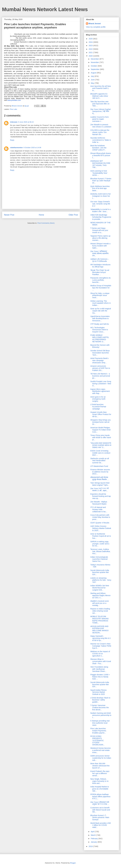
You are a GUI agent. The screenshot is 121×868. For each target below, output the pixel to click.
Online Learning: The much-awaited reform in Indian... (101, 303)
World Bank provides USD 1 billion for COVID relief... (101, 825)
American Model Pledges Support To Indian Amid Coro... (100, 430)
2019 (91, 846)
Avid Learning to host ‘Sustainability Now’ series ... (99, 173)
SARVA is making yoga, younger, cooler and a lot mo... (100, 544)
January (94, 842)
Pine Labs (13, 109)
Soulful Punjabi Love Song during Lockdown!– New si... (101, 384)
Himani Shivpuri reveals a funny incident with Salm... (100, 246)
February (95, 839)
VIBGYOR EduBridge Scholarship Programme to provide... (101, 217)
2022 (91, 49)
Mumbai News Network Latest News (45, 9)
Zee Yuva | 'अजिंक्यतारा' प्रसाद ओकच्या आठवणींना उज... (99, 253)
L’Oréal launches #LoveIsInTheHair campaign (98, 407)
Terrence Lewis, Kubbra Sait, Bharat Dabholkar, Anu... (100, 551)
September (95, 69)
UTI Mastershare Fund (99, 466)
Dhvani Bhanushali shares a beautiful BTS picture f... (101, 155)
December (95, 59)
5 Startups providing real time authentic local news (100, 723)
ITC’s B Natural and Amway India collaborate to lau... (99, 509)
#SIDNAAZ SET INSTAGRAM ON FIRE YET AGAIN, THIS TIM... (100, 164)
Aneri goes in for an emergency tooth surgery (98, 399)
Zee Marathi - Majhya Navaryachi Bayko (99, 503)
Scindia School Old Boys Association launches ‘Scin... (100, 353)
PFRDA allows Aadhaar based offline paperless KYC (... (100, 797)
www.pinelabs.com (14, 100)
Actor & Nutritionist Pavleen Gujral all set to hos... (101, 536)
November (95, 62)
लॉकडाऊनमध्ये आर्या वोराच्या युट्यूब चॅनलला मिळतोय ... (100, 478)
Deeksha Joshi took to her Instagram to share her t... (101, 196)
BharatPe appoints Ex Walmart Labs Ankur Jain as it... (99, 96)
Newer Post (9, 215)
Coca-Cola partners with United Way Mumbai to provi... (100, 517)
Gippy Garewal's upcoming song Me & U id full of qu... (101, 638)
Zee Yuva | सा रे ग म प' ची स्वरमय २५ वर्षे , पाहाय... (99, 490)
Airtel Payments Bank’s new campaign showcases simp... (99, 360)
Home (41, 215)
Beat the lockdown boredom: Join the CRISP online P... (98, 148)
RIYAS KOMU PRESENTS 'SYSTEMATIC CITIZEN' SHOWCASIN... (97, 740)
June (93, 80)
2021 (91, 52)
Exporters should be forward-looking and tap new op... (101, 496)
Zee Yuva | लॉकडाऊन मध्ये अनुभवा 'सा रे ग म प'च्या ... (100, 803)
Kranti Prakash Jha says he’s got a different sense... (100, 773)
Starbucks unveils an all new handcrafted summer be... (100, 461)
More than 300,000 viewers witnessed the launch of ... (100, 766)
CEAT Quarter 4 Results (100, 523)
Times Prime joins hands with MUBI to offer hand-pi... (101, 437)
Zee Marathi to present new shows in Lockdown (101, 126)
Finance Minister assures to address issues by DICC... (100, 472)
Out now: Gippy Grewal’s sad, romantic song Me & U (100, 204)
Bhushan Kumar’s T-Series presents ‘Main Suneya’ (100, 818)
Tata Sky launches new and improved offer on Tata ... (100, 104)
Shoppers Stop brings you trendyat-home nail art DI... (101, 422)
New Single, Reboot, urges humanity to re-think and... (100, 781)
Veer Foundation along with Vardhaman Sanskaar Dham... (99, 669)
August (94, 73)
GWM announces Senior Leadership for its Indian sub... (101, 758)
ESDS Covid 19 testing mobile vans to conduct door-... (100, 453)
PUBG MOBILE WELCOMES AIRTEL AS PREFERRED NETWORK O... (100, 338)
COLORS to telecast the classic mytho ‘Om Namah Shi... (100, 132)
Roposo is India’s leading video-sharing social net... (100, 611)
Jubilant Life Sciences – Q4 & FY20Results (100, 260)
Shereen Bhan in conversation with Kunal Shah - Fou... (101, 661)
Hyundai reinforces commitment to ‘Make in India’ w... (101, 140)
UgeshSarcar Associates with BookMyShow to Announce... (100, 318)
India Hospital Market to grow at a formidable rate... (100, 789)
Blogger (73, 863)
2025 (91, 39)
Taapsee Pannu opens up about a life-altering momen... (100, 238)
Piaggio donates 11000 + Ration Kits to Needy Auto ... (100, 677)
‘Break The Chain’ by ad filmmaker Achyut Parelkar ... (100, 272)
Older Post (73, 215)
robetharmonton (16, 148)
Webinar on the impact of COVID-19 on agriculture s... (100, 654)
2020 (91, 56)
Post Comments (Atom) (46, 223)
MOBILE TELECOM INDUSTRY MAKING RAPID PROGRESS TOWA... (100, 620)
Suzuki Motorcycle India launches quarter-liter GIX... (100, 572)
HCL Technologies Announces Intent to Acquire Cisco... (99, 330)
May (93, 83)
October (94, 66)
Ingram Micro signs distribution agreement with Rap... (100, 391)
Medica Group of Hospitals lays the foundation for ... (101, 288)
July (93, 76)
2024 (91, 42)
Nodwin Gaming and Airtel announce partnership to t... (101, 715)
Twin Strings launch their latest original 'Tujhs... (100, 484)
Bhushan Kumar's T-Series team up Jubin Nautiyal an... (101, 181)
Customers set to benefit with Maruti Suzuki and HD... (100, 810)
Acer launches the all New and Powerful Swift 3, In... (101, 88)
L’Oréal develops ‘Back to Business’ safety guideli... (100, 700)
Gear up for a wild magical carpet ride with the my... (101, 311)
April (93, 832)
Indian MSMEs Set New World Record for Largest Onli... (100, 588)
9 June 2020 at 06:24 (26, 122)
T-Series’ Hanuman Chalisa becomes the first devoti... (100, 708)
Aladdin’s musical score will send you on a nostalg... (100, 603)
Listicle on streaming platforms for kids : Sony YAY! (101, 580)
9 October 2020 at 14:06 (32, 148)
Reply (12, 140)
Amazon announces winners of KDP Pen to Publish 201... (100, 368)
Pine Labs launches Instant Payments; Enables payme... (98, 731)
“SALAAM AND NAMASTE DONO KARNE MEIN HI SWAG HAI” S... (101, 445)
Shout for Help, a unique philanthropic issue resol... (100, 295)
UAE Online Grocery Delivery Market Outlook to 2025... (101, 528)
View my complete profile (96, 27)
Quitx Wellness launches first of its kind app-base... (100, 188)
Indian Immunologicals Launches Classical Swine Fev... (99, 559)
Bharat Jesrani (95, 24)
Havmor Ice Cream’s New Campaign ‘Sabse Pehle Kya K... (101, 646)
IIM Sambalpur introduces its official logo (100, 266)
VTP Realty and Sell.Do (100, 324)
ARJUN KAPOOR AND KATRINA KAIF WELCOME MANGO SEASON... (99, 629)
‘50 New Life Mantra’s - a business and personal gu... (100, 376)
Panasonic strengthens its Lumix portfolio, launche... (100, 280)
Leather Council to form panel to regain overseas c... (100, 119)
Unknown (14, 122)
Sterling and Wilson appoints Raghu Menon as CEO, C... (100, 595)
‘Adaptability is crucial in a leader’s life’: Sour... (100, 210)
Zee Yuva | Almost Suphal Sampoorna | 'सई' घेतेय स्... (100, 111)
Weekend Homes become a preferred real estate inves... (101, 750)
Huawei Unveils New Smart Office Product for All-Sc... (101, 414)
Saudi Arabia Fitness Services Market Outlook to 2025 (98, 692)
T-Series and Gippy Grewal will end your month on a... (99, 230)
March (93, 835)
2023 (91, 46)
